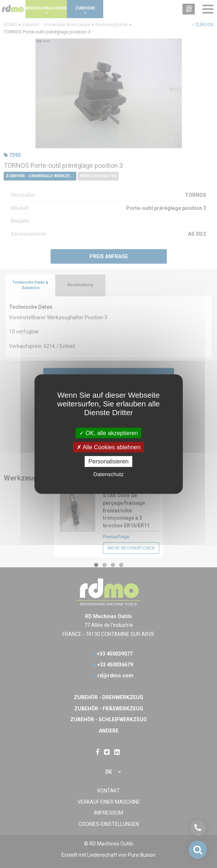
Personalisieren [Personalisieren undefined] (108, 461)
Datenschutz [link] (108, 474)
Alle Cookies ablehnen (109, 447)
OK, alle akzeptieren (109, 433)
